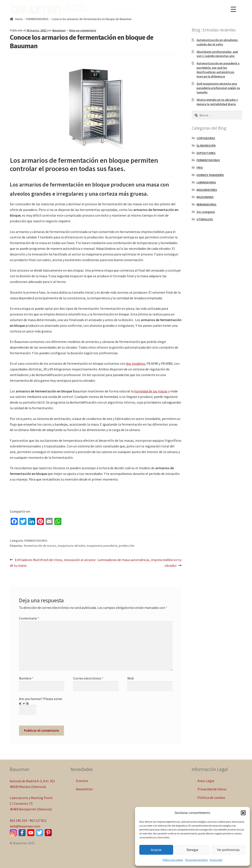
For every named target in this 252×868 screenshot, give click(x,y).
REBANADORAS (206, 204)
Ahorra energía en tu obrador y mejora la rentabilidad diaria (217, 102)
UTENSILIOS (205, 219)
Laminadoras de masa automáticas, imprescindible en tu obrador (139, 562)
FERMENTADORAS (37, 19)
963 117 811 (38, 820)
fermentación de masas (40, 546)
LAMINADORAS (206, 182)
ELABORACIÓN (206, 146)
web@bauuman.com (25, 826)
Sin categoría (206, 212)
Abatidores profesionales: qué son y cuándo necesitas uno (217, 54)
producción (127, 546)
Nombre (26, 678)
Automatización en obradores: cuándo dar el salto (217, 42)
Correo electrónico (88, 678)
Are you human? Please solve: (41, 704)
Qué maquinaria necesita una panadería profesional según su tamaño (218, 88)
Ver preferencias (228, 850)
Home (19, 19)
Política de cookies (173, 860)
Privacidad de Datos (196, 860)
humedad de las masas (151, 391)
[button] (243, 813)
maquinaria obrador (71, 546)
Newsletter (85, 789)
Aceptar (156, 850)
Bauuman (59, 30)
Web (131, 678)
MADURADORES (207, 190)
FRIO (200, 168)
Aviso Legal (216, 860)
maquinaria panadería (102, 546)
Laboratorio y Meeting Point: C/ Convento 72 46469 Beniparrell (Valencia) (31, 803)
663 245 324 (18, 820)
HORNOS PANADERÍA (210, 175)
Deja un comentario (83, 30)
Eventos (82, 781)
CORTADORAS (206, 138)
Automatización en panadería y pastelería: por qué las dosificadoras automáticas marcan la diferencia (218, 70)
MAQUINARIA (205, 197)
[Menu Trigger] (233, 9)
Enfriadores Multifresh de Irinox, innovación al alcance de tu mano (53, 562)
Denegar (192, 850)
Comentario (29, 618)
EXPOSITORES (206, 153)
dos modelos (135, 363)
